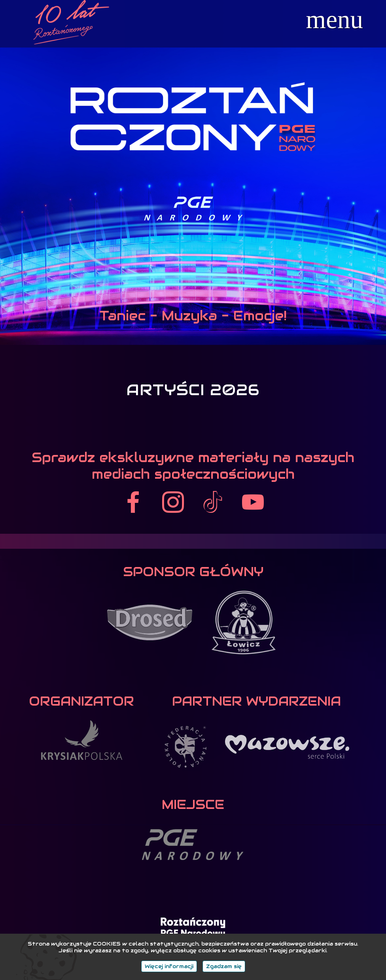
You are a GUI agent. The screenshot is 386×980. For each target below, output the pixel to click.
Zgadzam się (224, 966)
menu (335, 20)
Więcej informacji (169, 966)
